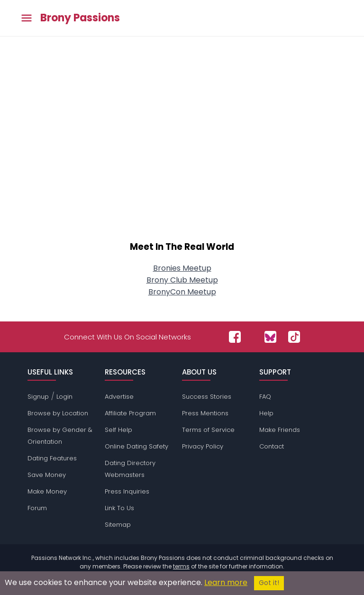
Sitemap (118, 525)
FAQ (265, 397)
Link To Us (119, 508)
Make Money (47, 491)
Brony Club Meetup (182, 280)
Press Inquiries (127, 491)
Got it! (269, 583)
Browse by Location (58, 413)
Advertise (119, 397)
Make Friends (280, 430)
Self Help (118, 430)
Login (64, 397)
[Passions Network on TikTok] (294, 337)
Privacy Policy (203, 446)
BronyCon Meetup (182, 292)
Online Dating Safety (136, 446)
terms (181, 566)
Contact (272, 446)
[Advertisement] (182, 153)
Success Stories (207, 397)
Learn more (226, 582)
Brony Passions (80, 18)
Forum (37, 508)
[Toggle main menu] (27, 18)
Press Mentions (205, 413)
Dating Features (52, 458)
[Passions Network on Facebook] (235, 337)
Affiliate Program (130, 413)
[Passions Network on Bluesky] (270, 337)
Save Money (47, 475)
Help (266, 413)
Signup (38, 397)
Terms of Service (208, 430)
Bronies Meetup (182, 268)
